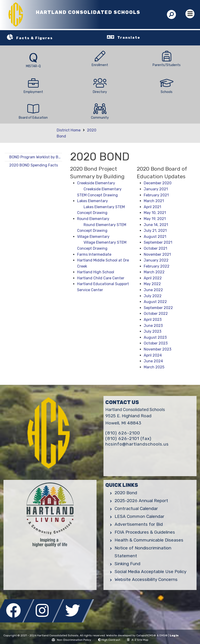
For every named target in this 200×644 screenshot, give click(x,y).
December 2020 (158, 183)
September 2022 (158, 308)
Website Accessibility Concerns (146, 579)
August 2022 (155, 302)
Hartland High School (96, 272)
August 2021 (155, 237)
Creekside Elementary (96, 183)
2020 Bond (126, 493)
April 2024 (153, 355)
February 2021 (156, 195)
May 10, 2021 (155, 213)
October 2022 (156, 314)
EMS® (164, 635)
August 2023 (155, 337)
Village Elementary (93, 237)
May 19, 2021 (155, 219)
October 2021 (155, 248)
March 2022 (154, 272)
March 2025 (154, 367)
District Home (69, 130)
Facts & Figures (34, 38)
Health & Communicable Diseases (149, 540)
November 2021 (157, 254)
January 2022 (156, 260)
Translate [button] (129, 38)
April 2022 (153, 278)
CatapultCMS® (146, 635)
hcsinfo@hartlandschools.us (137, 444)
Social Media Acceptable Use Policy (150, 572)
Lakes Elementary (92, 201)
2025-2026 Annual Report (141, 501)
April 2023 (153, 320)
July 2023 (153, 331)
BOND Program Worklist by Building (36, 157)
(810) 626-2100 (123, 433)
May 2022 (152, 284)
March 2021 (154, 201)
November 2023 (158, 349)
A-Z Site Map (138, 640)
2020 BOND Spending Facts (34, 165)
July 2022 (153, 296)
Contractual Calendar (136, 509)
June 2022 (153, 290)
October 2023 (156, 343)
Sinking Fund (127, 564)
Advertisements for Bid (139, 524)
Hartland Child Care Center (101, 278)
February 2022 (157, 266)
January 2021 (156, 189)
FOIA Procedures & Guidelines (145, 532)
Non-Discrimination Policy (71, 640)
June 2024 (153, 361)
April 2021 (152, 207)
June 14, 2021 (156, 225)
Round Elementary (93, 219)
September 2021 (158, 242)
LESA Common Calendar (139, 516)
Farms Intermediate (94, 254)
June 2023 (153, 326)
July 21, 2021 (155, 231)
